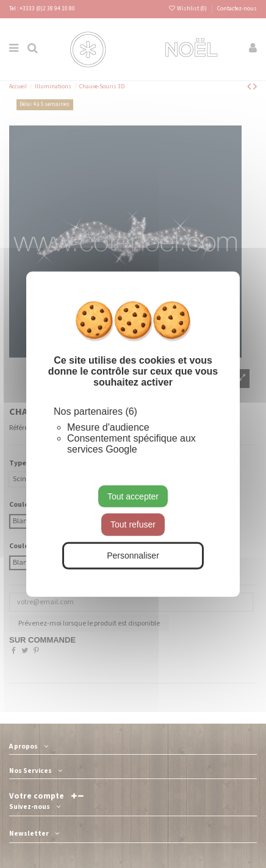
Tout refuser (133, 524)
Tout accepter (133, 496)
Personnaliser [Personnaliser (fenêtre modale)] (133, 556)
